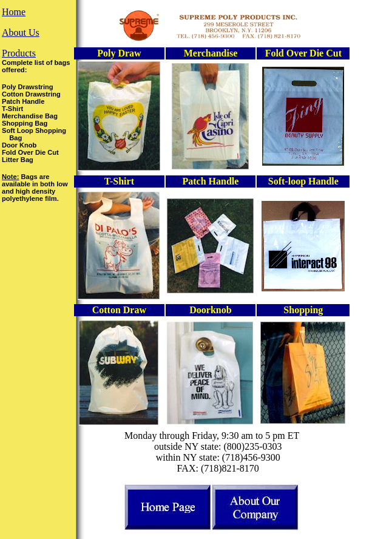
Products (19, 53)
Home (14, 12)
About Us (21, 32)
